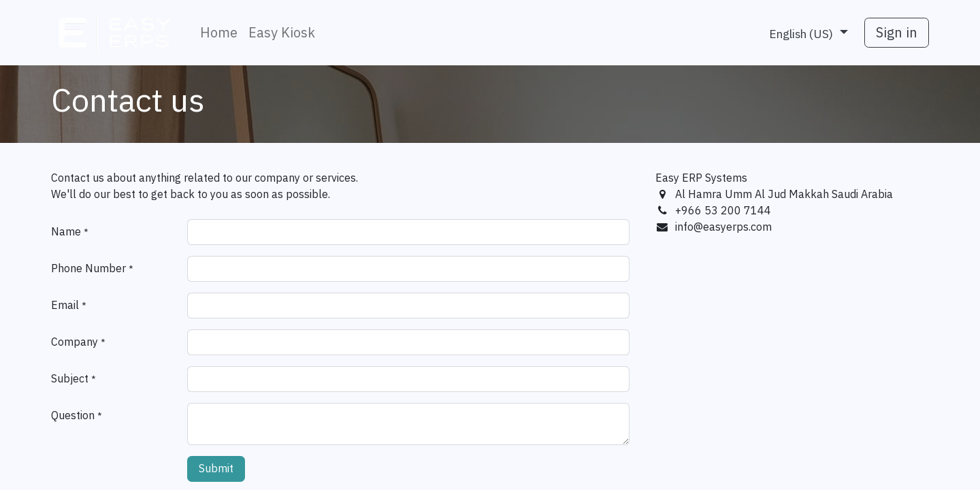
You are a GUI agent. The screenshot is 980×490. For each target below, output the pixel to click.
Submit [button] (216, 469)
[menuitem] (219, 33)
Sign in (897, 33)
